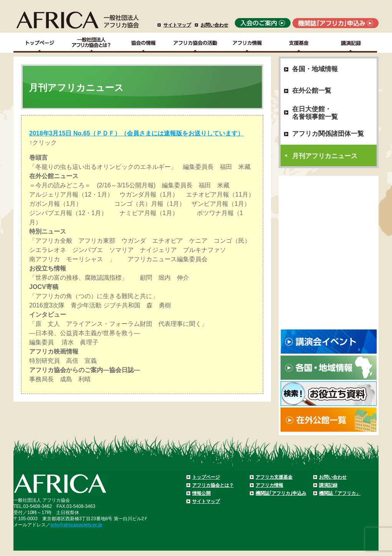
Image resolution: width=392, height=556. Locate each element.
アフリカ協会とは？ (213, 485)
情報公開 (201, 493)
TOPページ (39, 43)
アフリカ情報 (269, 485)
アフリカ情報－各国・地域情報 (247, 43)
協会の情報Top (144, 43)
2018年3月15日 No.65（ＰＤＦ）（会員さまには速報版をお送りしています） (136, 133)
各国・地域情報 (315, 69)
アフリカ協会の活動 (195, 43)
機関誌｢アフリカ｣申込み (281, 493)
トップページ (206, 477)
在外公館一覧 (312, 91)
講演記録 (351, 43)
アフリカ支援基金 (274, 477)
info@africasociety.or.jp (76, 525)
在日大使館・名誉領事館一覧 (315, 113)
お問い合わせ (214, 25)
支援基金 (299, 43)
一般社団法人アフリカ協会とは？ (92, 43)
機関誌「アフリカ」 (340, 493)
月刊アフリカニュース (325, 156)
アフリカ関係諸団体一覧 (328, 134)
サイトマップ (177, 25)
